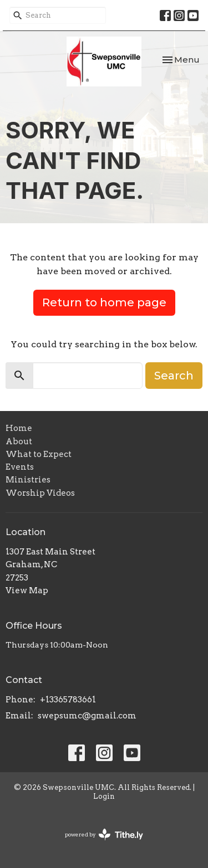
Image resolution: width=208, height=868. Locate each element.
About (19, 441)
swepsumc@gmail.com (87, 716)
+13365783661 (68, 700)
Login (104, 796)
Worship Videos (40, 493)
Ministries (28, 480)
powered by (104, 834)
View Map (27, 590)
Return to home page (104, 302)
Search (174, 376)
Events (20, 467)
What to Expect (39, 454)
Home (19, 428)
